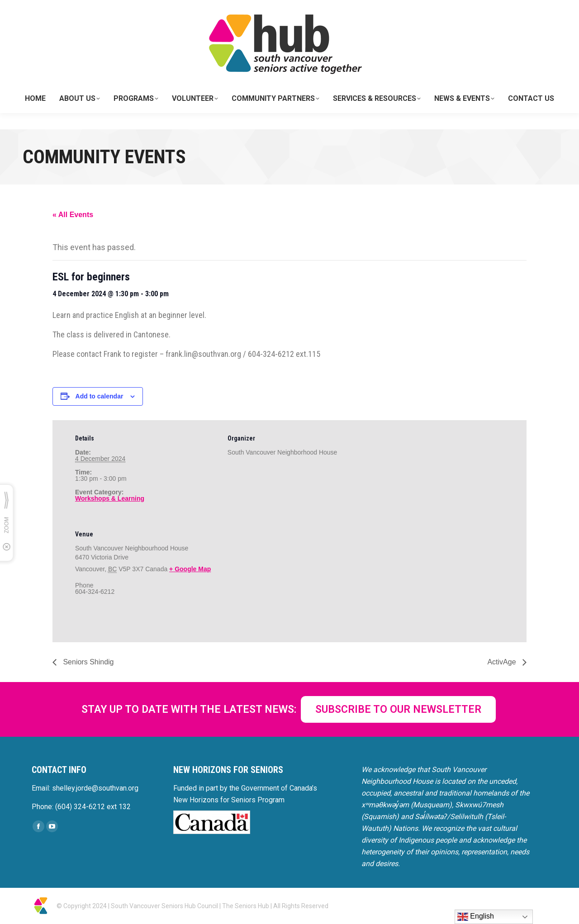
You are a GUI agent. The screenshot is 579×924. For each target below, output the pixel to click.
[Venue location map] (275, 578)
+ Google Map (190, 569)
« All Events (73, 215)
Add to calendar (100, 396)
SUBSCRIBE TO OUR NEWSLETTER (398, 709)
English (476, 917)
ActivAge (503, 662)
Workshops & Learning (110, 498)
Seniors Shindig (88, 662)
